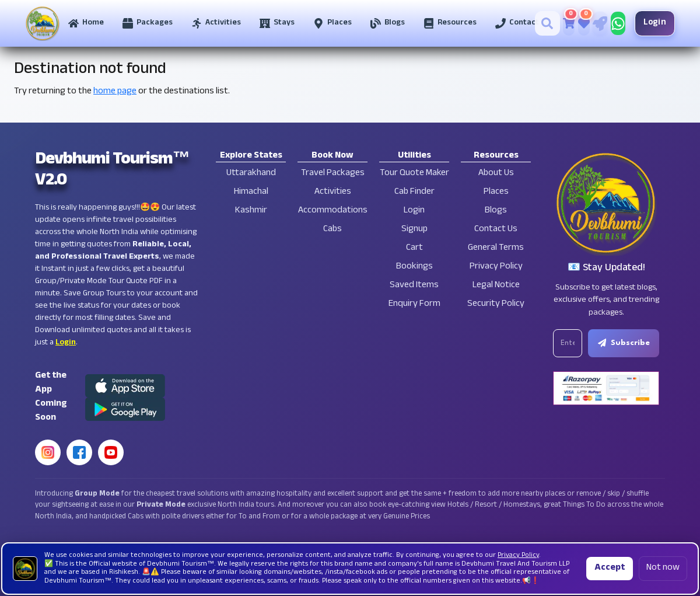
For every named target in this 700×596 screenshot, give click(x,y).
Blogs (496, 211)
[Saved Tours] (580, 23)
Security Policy (496, 304)
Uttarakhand (251, 174)
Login (651, 23)
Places (496, 192)
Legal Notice (496, 286)
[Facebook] (79, 452)
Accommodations (333, 211)
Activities (333, 192)
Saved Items (414, 286)
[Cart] (565, 23)
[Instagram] (48, 452)
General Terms (496, 248)
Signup (414, 230)
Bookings (414, 267)
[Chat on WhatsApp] (614, 23)
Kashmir (251, 211)
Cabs (332, 230)
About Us (496, 174)
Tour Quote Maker (414, 174)
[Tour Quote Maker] (596, 23)
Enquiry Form (414, 304)
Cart (414, 248)
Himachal (251, 192)
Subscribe (625, 343)
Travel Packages (333, 174)
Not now (663, 568)
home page (115, 92)
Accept (610, 568)
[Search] (544, 23)
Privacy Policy (496, 267)
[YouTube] (111, 452)
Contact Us (496, 230)
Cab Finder (414, 192)
